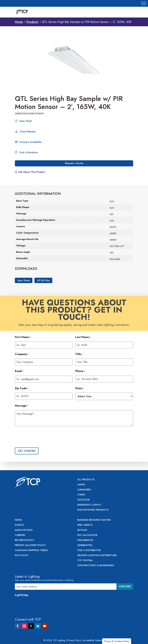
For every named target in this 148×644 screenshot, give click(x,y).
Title (79, 354)
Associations (24, 530)
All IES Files (43, 280)
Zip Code (22, 389)
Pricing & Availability (31, 142)
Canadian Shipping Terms (31, 550)
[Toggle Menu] (144, 3)
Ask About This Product (32, 172)
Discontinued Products (93, 510)
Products (32, 22)
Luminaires (84, 490)
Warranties (85, 545)
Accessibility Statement (94, 640)
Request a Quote (74, 163)
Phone (80, 371)
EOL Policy (22, 556)
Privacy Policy (74, 640)
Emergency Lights (89, 505)
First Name (23, 337)
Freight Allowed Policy (30, 545)
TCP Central (85, 561)
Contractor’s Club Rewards (96, 566)
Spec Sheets (85, 525)
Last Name (83, 337)
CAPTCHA (22, 595)
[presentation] (41, 437)
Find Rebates (85, 540)
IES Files (82, 530)
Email (19, 371)
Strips (81, 495)
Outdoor (83, 500)
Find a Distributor (29, 152)
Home (19, 22)
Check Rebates (28, 132)
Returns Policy (24, 540)
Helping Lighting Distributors (97, 556)
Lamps (81, 485)
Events (19, 525)
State (80, 389)
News (18, 520)
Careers (20, 535)
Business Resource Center (94, 520)
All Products (86, 480)
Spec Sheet (26, 121)
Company (22, 354)
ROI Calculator (87, 535)
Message (22, 406)
